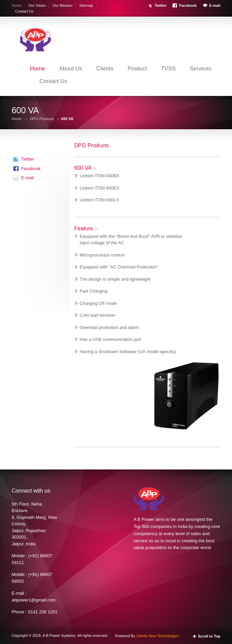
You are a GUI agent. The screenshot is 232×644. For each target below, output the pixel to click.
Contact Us (24, 11)
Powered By (147, 636)
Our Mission (63, 5)
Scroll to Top (209, 636)
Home (16, 5)
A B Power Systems (59, 635)
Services (201, 68)
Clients (105, 68)
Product (137, 68)
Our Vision (37, 5)
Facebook (188, 5)
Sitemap (86, 5)
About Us (71, 68)
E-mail (215, 5)
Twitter (160, 5)
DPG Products (42, 119)
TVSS (168, 68)
